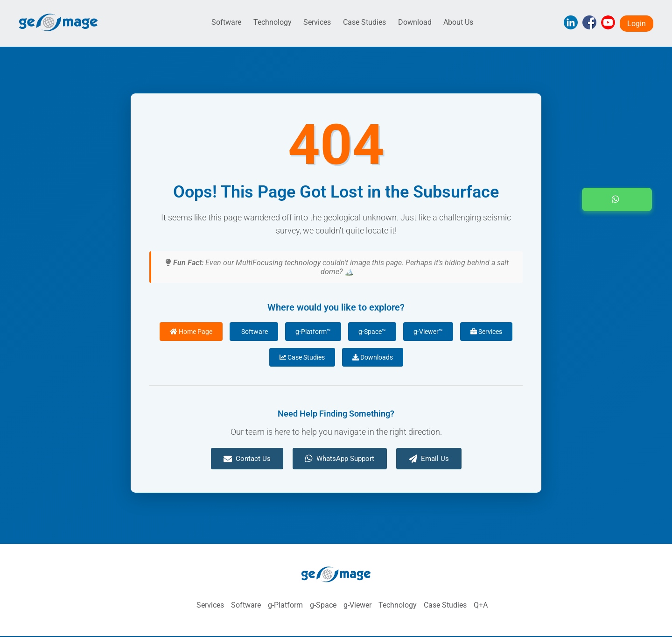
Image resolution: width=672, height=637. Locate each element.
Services (317, 22)
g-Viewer (357, 605)
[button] (617, 199)
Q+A (481, 605)
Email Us (429, 459)
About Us (458, 22)
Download (415, 22)
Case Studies (364, 22)
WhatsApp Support (340, 459)
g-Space (323, 605)
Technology (273, 22)
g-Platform (285, 605)
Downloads (373, 357)
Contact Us (247, 459)
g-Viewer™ (428, 332)
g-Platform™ (313, 332)
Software (226, 22)
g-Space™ (372, 332)
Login (637, 24)
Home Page (191, 332)
